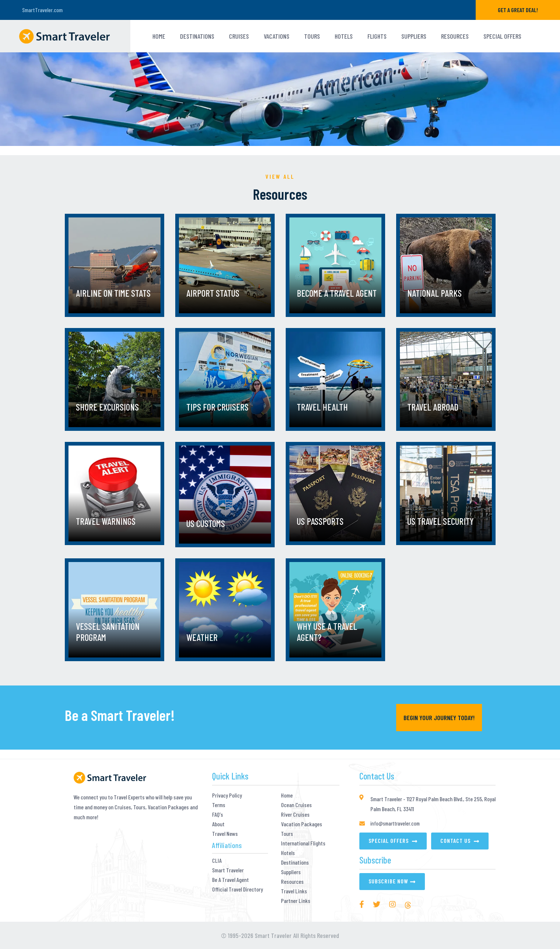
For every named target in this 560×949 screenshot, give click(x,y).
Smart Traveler (228, 870)
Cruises (239, 36)
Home (159, 36)
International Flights (303, 843)
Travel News (225, 834)
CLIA (217, 861)
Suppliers (414, 36)
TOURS (312, 36)
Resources (455, 36)
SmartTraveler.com (42, 10)
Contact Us (456, 840)
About (218, 824)
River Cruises (295, 814)
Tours (287, 834)
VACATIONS (277, 36)
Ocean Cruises (296, 805)
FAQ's (218, 814)
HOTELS (344, 36)
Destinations (197, 36)
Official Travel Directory (237, 889)
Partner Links (296, 901)
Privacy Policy (227, 795)
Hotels (288, 853)
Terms (219, 805)
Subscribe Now (388, 881)
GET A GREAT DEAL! (518, 10)
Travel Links (294, 891)
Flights (377, 36)
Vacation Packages (302, 824)
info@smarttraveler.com (395, 823)
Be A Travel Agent (230, 880)
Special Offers (502, 36)
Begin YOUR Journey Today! (439, 718)
